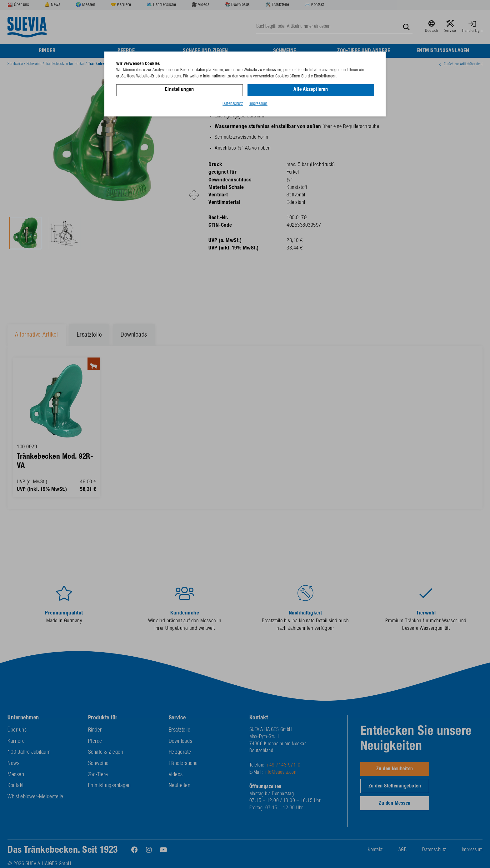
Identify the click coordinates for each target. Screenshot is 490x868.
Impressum (258, 104)
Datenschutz (233, 104)
